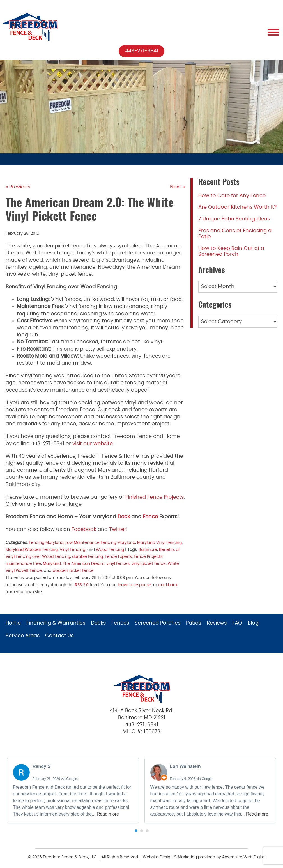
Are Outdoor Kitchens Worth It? (237, 208)
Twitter (118, 530)
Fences (120, 623)
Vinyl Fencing (73, 550)
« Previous (18, 187)
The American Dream (84, 564)
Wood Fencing (110, 550)
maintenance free (23, 564)
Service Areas (23, 636)
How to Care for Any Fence (232, 196)
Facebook (84, 530)
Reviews (217, 623)
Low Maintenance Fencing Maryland (100, 543)
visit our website (93, 444)
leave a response (134, 585)
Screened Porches (157, 623)
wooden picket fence (73, 571)
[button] (136, 831)
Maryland (52, 564)
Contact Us (59, 636)
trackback (168, 585)
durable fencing (88, 557)
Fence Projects (148, 557)
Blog (253, 623)
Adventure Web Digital (244, 857)
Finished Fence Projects (155, 497)
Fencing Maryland (46, 543)
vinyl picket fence (149, 564)
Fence (150, 517)
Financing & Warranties (56, 623)
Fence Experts (118, 557)
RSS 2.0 (82, 585)
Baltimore (148, 550)
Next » (177, 187)
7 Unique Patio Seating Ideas (234, 219)
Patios (194, 623)
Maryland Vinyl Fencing (159, 543)
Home (13, 623)
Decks (98, 623)
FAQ (237, 623)
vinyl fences (118, 564)
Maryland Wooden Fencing (32, 550)
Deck (124, 517)
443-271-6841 (142, 51)
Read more (108, 814)
